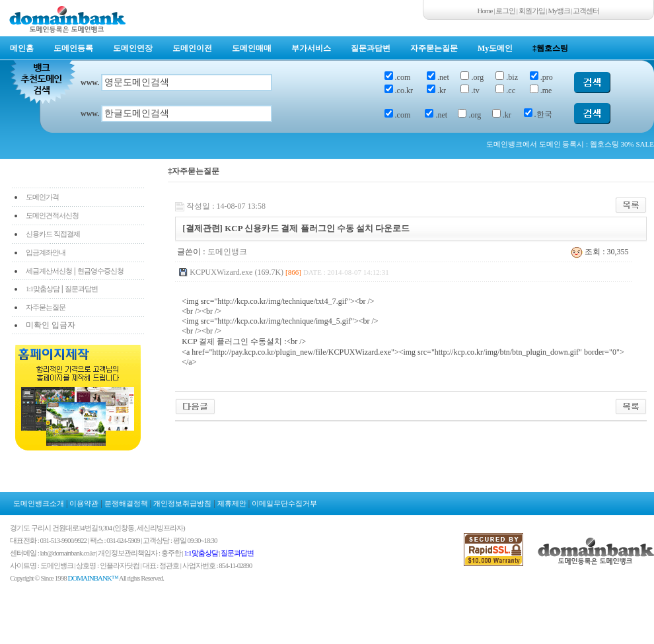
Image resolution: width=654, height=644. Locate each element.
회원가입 (532, 11)
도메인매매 (252, 48)
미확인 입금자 (51, 325)
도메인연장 (133, 48)
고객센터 (586, 11)
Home (485, 11)
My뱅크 (559, 11)
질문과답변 (371, 48)
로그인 (505, 11)
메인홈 (22, 48)
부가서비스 (311, 48)
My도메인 (495, 48)
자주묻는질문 (434, 48)
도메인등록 (73, 48)
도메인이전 (192, 48)
